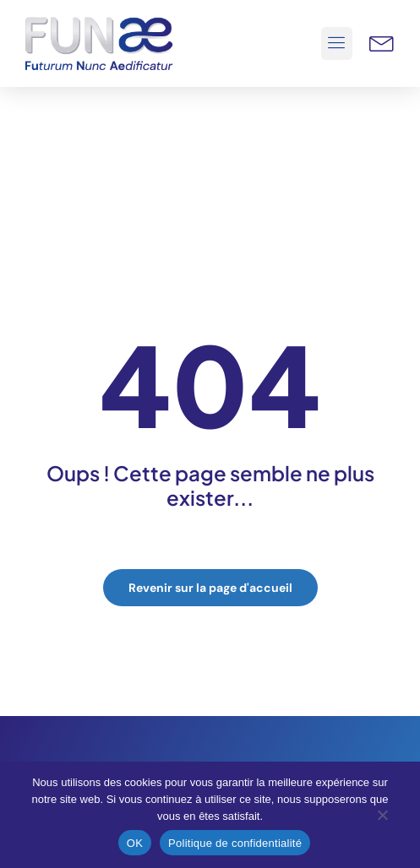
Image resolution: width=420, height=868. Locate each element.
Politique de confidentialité (235, 843)
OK (135, 843)
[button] (337, 44)
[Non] (382, 819)
